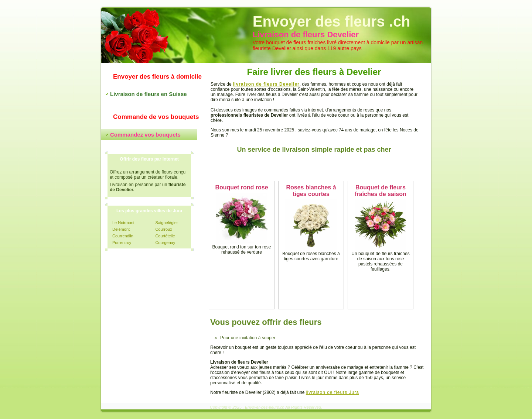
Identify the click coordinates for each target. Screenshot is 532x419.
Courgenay (165, 243)
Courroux (163, 229)
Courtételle (165, 236)
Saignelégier (166, 223)
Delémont (121, 229)
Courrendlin (123, 236)
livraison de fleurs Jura (332, 392)
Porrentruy (122, 243)
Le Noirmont (123, 223)
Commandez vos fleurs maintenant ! (314, 167)
